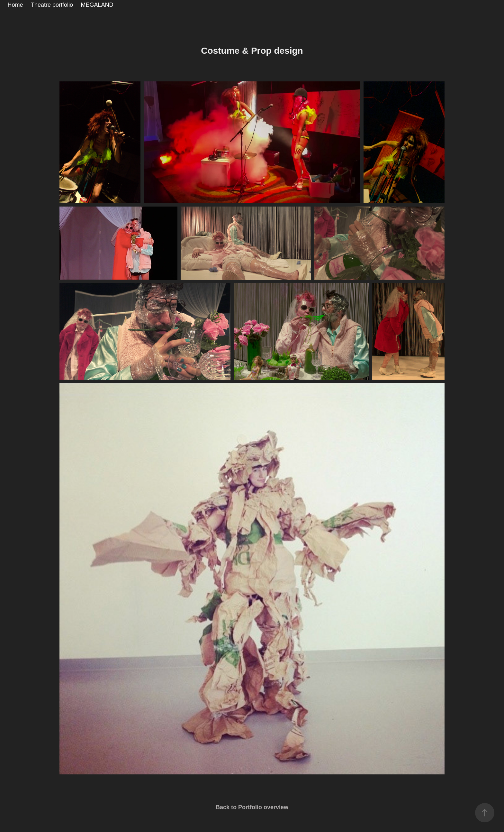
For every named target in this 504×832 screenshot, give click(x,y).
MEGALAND (97, 5)
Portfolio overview (263, 807)
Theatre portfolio (52, 5)
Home (15, 5)
